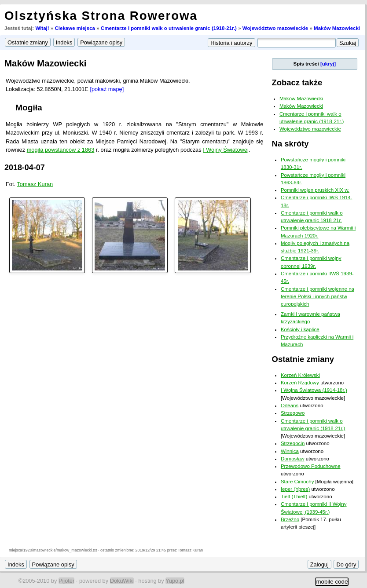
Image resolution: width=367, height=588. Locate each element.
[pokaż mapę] (107, 89)
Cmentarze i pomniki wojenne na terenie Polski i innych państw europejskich (317, 297)
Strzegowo (293, 413)
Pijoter (66, 581)
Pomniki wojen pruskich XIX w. (315, 190)
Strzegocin (293, 443)
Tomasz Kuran (35, 184)
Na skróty (290, 144)
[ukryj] (328, 64)
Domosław (293, 459)
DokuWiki (122, 581)
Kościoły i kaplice (300, 329)
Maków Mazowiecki (337, 28)
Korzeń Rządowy (300, 383)
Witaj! (42, 28)
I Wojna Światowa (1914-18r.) (314, 390)
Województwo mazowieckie (275, 28)
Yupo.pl (175, 581)
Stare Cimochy (297, 482)
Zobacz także (297, 82)
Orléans (290, 405)
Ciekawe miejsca (75, 28)
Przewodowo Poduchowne (311, 466)
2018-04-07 (25, 168)
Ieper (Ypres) (295, 489)
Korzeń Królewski (300, 375)
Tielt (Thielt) (294, 497)
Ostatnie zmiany (303, 359)
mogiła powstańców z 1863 (61, 150)
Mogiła (29, 108)
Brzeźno (290, 519)
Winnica (290, 451)
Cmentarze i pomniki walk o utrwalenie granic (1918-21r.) (169, 28)
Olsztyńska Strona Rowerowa (101, 16)
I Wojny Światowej (226, 150)
